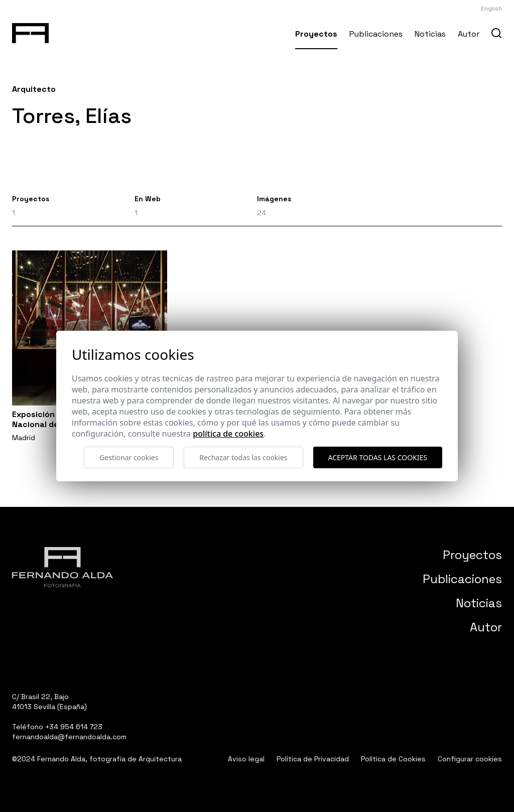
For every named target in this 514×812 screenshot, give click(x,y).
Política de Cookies (393, 759)
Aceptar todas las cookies (378, 457)
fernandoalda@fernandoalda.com (69, 737)
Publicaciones (376, 34)
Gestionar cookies (129, 457)
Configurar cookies (470, 759)
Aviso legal (246, 759)
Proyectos (316, 34)
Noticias (430, 34)
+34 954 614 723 (74, 727)
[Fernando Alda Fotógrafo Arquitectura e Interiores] (30, 31)
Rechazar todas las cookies (243, 457)
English (491, 9)
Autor (469, 34)
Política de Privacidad (313, 759)
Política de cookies (228, 434)
